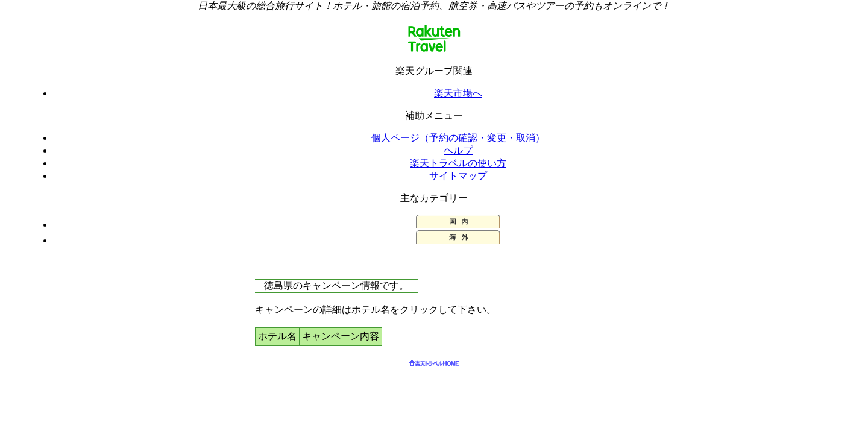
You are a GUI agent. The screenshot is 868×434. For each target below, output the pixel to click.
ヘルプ (458, 150)
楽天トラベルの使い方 (458, 163)
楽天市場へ (458, 93)
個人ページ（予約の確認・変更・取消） (458, 138)
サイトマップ (458, 176)
